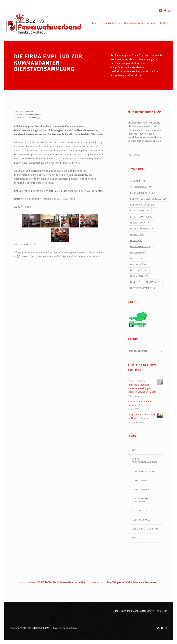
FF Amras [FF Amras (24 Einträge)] (137, 235)
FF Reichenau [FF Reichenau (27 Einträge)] (139, 276)
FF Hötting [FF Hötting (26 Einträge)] (138, 252)
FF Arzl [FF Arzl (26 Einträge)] (136, 241)
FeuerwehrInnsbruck (33, 115)
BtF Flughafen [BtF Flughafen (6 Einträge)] (140, 211)
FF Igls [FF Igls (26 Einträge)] (136, 258)
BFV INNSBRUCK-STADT (39, 628)
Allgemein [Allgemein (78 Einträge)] (138, 181)
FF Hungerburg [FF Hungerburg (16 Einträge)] (141, 246)
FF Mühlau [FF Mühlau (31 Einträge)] (138, 264)
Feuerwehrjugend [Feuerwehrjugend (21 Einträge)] (142, 229)
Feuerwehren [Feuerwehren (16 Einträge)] (140, 223)
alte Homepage (34, 117)
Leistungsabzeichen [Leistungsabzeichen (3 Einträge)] (143, 288)
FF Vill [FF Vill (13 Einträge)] (136, 282)
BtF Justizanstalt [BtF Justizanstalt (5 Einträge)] (141, 217)
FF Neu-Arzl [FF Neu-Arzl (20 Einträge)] (139, 270)
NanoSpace (72, 628)
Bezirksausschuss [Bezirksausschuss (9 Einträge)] (142, 205)
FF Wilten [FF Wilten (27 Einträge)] (153, 282)
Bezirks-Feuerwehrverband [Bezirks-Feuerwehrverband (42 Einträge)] (148, 199)
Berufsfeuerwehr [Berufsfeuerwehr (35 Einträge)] (142, 193)
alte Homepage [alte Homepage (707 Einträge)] (141, 187)
